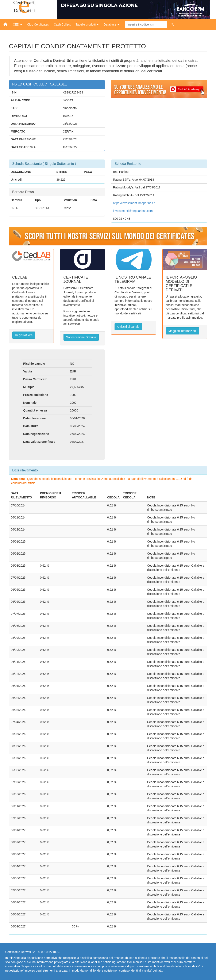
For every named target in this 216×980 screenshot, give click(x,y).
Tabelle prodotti (87, 24)
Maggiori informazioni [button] (183, 331)
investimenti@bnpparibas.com (133, 211)
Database (111, 24)
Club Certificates (38, 24)
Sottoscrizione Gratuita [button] (81, 337)
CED (17, 24)
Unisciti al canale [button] (128, 327)
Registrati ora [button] (24, 335)
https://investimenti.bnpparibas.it (134, 203)
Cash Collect (62, 24)
